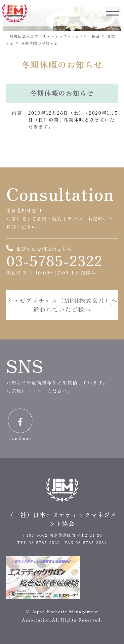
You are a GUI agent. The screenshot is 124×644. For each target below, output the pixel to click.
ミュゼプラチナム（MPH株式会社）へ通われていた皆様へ (62, 305)
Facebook (20, 425)
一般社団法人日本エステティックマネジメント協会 (53, 36)
